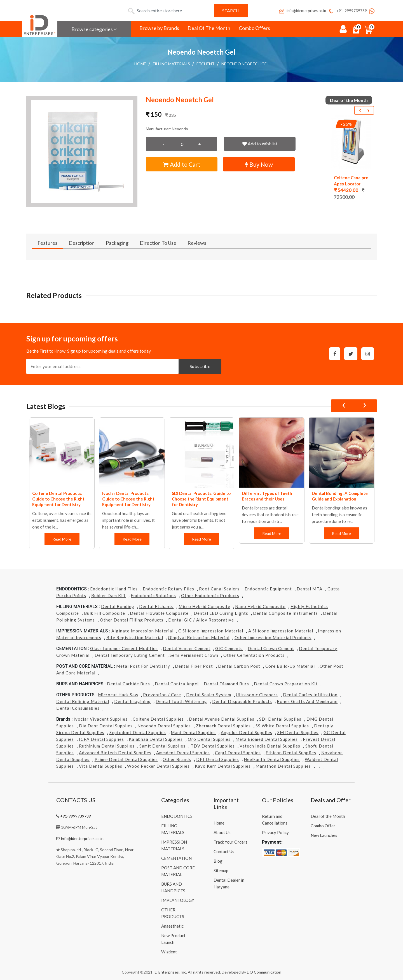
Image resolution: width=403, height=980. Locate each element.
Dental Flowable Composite (159, 613)
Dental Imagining (133, 701)
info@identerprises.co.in (302, 11)
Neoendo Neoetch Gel (245, 64)
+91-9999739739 (347, 11)
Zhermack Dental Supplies (223, 726)
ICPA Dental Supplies (101, 739)
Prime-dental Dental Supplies (126, 759)
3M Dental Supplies (298, 732)
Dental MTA (310, 589)
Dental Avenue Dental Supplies (222, 719)
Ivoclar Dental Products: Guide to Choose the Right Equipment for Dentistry (128, 499)
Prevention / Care (162, 695)
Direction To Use (158, 243)
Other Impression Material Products (273, 637)
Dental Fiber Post (194, 666)
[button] (82, 152)
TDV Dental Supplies (213, 746)
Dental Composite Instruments (285, 613)
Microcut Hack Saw (118, 695)
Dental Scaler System (209, 695)
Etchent (206, 64)
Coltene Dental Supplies (158, 719)
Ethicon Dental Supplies (291, 753)
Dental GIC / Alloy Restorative (201, 620)
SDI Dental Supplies (280, 719)
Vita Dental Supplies (101, 766)
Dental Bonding (118, 606)
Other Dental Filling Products (132, 620)
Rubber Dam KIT (109, 595)
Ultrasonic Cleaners (257, 695)
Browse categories (94, 29)
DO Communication (264, 972)
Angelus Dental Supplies (247, 732)
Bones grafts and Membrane (307, 701)
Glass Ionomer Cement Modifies (124, 648)
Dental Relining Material (83, 701)
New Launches (324, 835)
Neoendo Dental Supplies (164, 726)
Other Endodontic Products (210, 595)
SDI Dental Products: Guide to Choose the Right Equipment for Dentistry (201, 499)
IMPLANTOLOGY (178, 900)
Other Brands (177, 759)
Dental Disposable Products (242, 701)
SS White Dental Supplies (282, 726)
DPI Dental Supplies (218, 759)
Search (231, 11)
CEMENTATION (176, 858)
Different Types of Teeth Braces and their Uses (267, 496)
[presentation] (360, 110)
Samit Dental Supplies (162, 746)
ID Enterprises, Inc (170, 972)
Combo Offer (323, 826)
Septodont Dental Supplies (138, 732)
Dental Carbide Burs (128, 684)
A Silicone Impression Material (281, 631)
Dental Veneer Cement (187, 648)
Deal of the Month (328, 816)
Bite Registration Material (135, 637)
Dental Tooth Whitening (181, 701)
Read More (62, 539)
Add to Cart (182, 164)
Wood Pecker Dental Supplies (158, 766)
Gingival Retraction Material (199, 637)
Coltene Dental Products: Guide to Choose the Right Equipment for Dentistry (58, 499)
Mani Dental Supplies (193, 732)
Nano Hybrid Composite (260, 606)
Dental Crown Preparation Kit (286, 684)
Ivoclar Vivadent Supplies (101, 719)
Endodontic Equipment (268, 589)
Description (82, 243)
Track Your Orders (230, 842)
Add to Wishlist (260, 144)
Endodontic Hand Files (114, 589)
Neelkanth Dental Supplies (272, 759)
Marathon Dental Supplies (283, 766)
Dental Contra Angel (177, 684)
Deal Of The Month (209, 28)
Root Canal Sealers (219, 589)
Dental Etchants (156, 606)
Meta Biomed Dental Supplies (267, 739)
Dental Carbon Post (239, 666)
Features (47, 243)
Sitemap (221, 870)
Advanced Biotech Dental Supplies (115, 753)
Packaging (117, 243)
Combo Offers (254, 28)
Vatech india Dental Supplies (270, 746)
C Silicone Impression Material (211, 631)
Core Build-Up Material (290, 666)
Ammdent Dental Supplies (183, 753)
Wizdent (169, 952)
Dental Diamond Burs (226, 684)
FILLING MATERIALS (171, 64)
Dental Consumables (78, 708)
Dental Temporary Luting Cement (130, 655)
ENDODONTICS (177, 816)
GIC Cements (229, 648)
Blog (218, 861)
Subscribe (200, 366)
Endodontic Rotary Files (168, 589)
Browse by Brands (159, 28)
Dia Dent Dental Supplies (106, 726)
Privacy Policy (275, 832)
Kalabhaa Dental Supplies (156, 739)
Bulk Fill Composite (105, 613)
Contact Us (224, 851)
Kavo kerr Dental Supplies (223, 766)
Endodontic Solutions (153, 595)
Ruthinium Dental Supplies (107, 746)
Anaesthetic (172, 926)
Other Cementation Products (254, 655)
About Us (222, 832)
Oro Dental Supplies (209, 739)
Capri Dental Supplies (238, 753)
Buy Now (259, 164)
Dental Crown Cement (271, 648)
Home (140, 64)
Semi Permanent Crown (194, 655)
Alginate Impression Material (142, 631)
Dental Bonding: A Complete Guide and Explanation (340, 496)
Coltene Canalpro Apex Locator (351, 181)
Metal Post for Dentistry (143, 666)
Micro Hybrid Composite (204, 606)
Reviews (197, 243)
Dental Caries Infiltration (310, 695)
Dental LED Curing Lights (221, 613)
